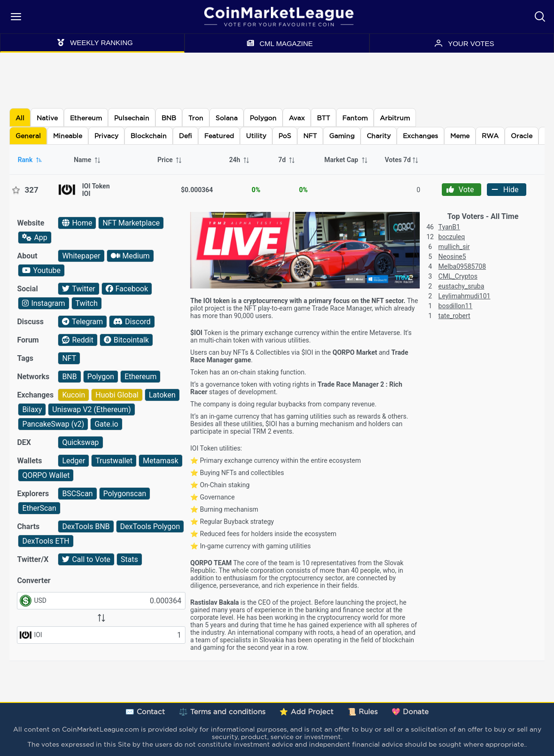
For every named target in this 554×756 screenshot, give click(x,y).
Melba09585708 (462, 266)
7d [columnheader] (287, 160)
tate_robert (454, 316)
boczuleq (452, 237)
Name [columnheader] (87, 160)
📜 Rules (362, 712)
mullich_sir (454, 247)
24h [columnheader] (240, 160)
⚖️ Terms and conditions (222, 712)
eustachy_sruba (462, 286)
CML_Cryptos (458, 276)
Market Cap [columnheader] (346, 160)
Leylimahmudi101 (465, 296)
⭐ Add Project (306, 712)
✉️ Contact (145, 712)
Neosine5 (452, 257)
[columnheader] (402, 160)
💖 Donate (410, 712)
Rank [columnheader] (30, 160)
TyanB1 (449, 227)
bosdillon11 (456, 306)
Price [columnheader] (170, 160)
